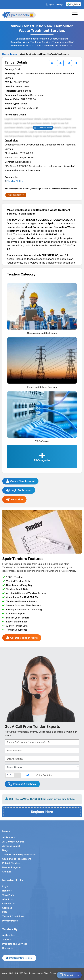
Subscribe (14, 499)
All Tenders (9, 837)
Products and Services (15, 944)
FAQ (5, 912)
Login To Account (19, 490)
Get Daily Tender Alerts (22, 638)
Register (50, 5)
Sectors (7, 939)
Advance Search (11, 846)
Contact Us (8, 904)
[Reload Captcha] (28, 775)
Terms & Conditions (13, 916)
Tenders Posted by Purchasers (19, 855)
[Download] (60, 63)
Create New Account (20, 481)
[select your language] (73, 4)
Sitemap (7, 872)
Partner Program (11, 867)
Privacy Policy (10, 921)
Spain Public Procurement (17, 859)
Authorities (8, 935)
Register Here (42, 812)
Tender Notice (15, 181)
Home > (6, 54)
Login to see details (43, 128)
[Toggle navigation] (76, 15)
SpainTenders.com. (33, 973)
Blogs (5, 850)
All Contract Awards (13, 842)
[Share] (69, 63)
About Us (7, 899)
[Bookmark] (76, 63)
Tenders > (14, 54)
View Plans (8, 895)
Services (7, 908)
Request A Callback (22, 784)
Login (60, 5)
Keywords (8, 948)
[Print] (52, 63)
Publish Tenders (11, 863)
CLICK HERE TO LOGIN (16, 195)
